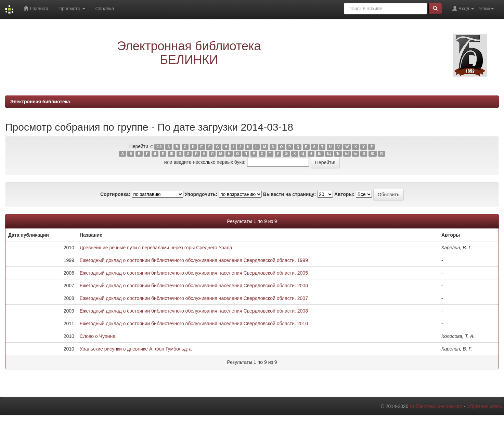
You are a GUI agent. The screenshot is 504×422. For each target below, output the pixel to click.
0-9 (159, 147)
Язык (486, 9)
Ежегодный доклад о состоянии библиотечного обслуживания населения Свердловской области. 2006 (194, 286)
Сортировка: (115, 194)
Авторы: (344, 194)
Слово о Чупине (98, 336)
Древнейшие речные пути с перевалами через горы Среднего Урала (156, 248)
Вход (463, 8)
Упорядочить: (201, 194)
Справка (105, 9)
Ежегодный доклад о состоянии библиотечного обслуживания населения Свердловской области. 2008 (194, 311)
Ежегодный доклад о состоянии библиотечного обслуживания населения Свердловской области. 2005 (194, 273)
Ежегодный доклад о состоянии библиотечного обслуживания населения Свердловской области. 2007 (194, 298)
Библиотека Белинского (436, 406)
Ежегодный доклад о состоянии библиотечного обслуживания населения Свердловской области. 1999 (194, 260)
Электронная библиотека (40, 102)
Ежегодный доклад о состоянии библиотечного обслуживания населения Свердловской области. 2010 (194, 324)
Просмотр (72, 9)
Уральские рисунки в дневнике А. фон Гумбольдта (136, 349)
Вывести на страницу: (289, 194)
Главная (36, 8)
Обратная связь (484, 406)
